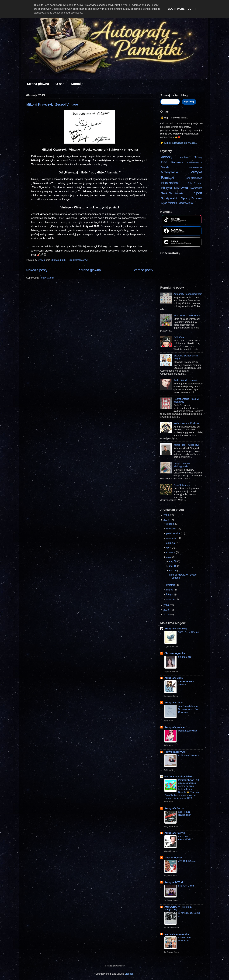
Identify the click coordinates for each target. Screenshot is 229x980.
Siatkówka (196, 188)
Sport (198, 193)
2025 (166, 520)
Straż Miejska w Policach (187, 316)
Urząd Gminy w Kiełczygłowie (182, 465)
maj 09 (173, 571)
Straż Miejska (169, 203)
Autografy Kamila (175, 727)
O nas (60, 84)
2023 (166, 610)
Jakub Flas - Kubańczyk (186, 445)
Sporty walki (169, 198)
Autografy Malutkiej (176, 629)
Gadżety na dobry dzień (178, 776)
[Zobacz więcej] (167, 303)
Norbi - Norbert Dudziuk (186, 423)
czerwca (171, 552)
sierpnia (171, 543)
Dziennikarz (183, 157)
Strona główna (38, 84)
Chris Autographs (175, 653)
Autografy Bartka (174, 808)
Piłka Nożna (169, 183)
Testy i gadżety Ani (175, 752)
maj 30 (173, 561)
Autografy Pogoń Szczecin (188, 294)
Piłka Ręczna (195, 183)
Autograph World (174, 882)
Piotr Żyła (179, 337)
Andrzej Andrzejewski (185, 380)
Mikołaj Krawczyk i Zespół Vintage (52, 104)
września (172, 538)
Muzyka (196, 172)
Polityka (167, 188)
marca (170, 590)
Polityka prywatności (114, 966)
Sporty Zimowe (192, 198)
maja (169, 557)
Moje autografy (173, 857)
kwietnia (171, 585)
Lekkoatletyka (195, 162)
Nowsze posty (37, 270)
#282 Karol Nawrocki (189, 755)
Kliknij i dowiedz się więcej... (180, 143)
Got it (192, 9)
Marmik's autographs (177, 934)
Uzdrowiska (186, 203)
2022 (166, 614)
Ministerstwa (195, 167)
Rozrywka (181, 188)
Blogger (129, 974)
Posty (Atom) (47, 278)
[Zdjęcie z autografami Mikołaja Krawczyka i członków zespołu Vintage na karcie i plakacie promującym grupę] (90, 127)
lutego (170, 594)
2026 (166, 515)
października (173, 533)
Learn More (176, 9)
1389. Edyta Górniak (189, 632)
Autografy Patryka (175, 833)
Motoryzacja (169, 172)
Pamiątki (167, 178)
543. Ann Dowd (186, 886)
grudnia (171, 524)
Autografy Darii (173, 702)
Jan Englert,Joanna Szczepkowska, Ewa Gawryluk (189, 709)
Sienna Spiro (185, 657)
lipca (169, 547)
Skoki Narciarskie (172, 193)
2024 (166, 605)
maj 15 (173, 566)
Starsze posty (143, 270)
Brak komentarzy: (78, 260)
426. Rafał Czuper (187, 861)
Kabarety (177, 162)
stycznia (171, 599)
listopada (172, 529)
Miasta (165, 167)
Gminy (198, 157)
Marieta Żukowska (187, 731)
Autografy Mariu (174, 678)
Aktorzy (167, 157)
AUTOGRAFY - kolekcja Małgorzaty (178, 908)
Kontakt (77, 84)
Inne (164, 162)
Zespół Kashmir (182, 485)
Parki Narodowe (193, 178)
